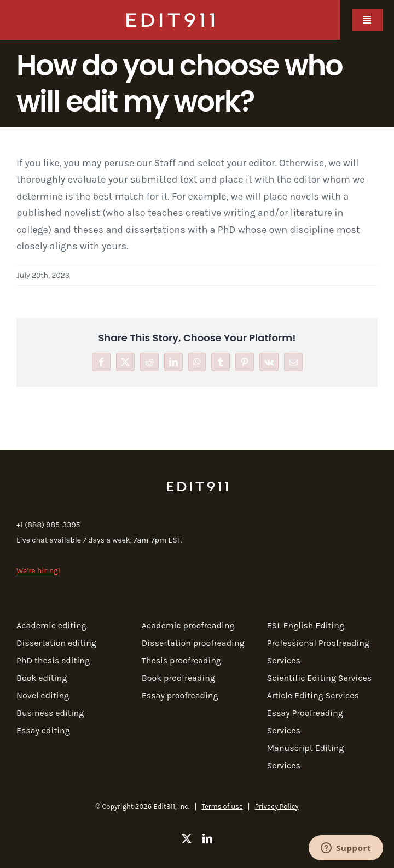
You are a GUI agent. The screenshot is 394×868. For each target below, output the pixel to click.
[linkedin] (207, 838)
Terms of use (222, 806)
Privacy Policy (277, 806)
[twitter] (187, 838)
